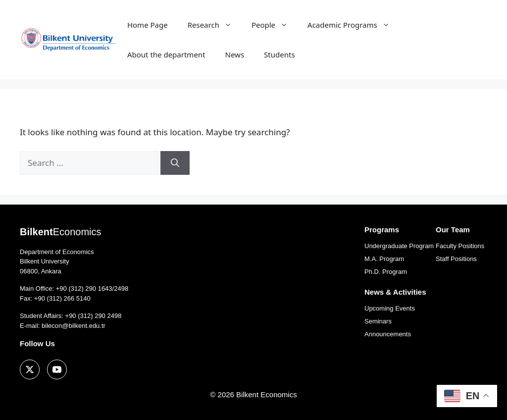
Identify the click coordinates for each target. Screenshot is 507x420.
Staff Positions (456, 259)
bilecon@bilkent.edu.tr (74, 326)
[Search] (175, 163)
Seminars (378, 321)
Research (215, 25)
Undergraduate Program (399, 246)
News (235, 54)
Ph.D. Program (386, 272)
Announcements (388, 334)
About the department (166, 54)
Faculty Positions (460, 246)
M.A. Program (384, 259)
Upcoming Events (390, 308)
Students (279, 54)
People (275, 25)
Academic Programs (354, 25)
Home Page (148, 25)
